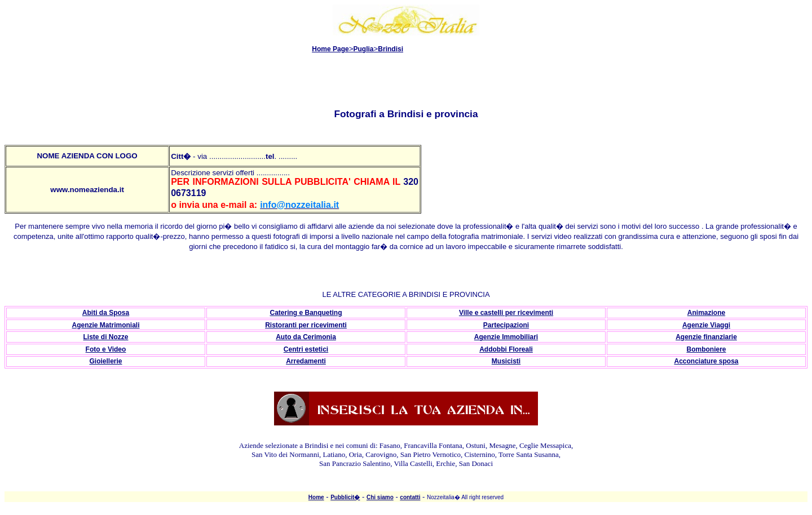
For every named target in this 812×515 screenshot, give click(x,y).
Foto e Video (106, 349)
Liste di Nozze (105, 337)
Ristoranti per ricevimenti (306, 325)
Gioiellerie (105, 361)
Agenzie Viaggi (706, 325)
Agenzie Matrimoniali (105, 325)
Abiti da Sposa (106, 313)
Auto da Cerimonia (306, 337)
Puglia (364, 49)
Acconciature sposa (706, 361)
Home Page (330, 49)
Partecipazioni (506, 325)
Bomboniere (706, 349)
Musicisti (506, 361)
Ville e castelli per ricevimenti (506, 313)
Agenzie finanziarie (706, 337)
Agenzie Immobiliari (506, 337)
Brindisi (390, 49)
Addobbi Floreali (506, 349)
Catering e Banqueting (306, 313)
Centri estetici (306, 349)
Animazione (706, 313)
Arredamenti (306, 361)
